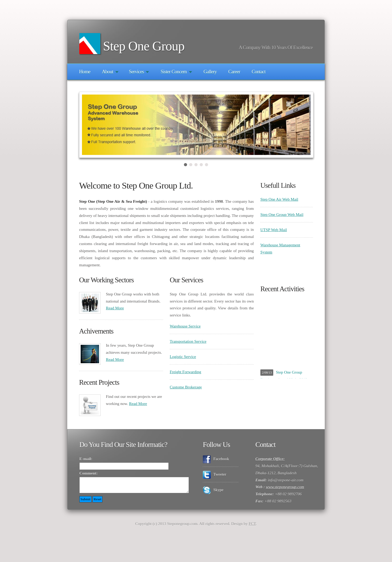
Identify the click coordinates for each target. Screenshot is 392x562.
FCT (252, 527)
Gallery (210, 72)
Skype (217, 490)
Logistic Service (183, 357)
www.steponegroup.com (285, 487)
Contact (259, 72)
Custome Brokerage (186, 387)
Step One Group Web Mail (282, 214)
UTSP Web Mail (274, 230)
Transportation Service (188, 341)
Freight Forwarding (185, 372)
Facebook (220, 459)
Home (85, 72)
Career (234, 72)
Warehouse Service (185, 326)
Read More (115, 308)
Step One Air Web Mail (279, 199)
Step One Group (144, 46)
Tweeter (218, 474)
